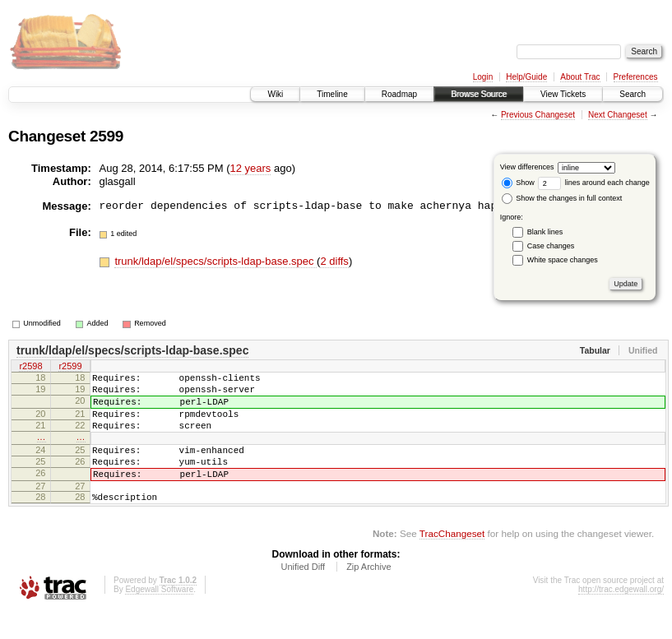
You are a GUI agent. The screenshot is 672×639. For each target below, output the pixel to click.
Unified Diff (303, 594)
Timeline (332, 94)
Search (633, 94)
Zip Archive (368, 594)
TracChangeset (452, 560)
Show (518, 183)
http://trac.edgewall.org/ (621, 616)
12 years (251, 168)
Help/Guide (526, 77)
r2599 (70, 368)
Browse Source (479, 94)
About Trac (580, 77)
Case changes (551, 246)
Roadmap (399, 94)
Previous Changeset (538, 115)
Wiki (275, 94)
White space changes (563, 260)
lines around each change (594, 183)
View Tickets (563, 94)
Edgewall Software (159, 616)
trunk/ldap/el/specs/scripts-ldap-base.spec (216, 261)
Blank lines (545, 232)
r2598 (30, 368)
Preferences (636, 77)
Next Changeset (618, 115)
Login (483, 77)
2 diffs (334, 261)
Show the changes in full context (562, 198)
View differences (527, 167)
